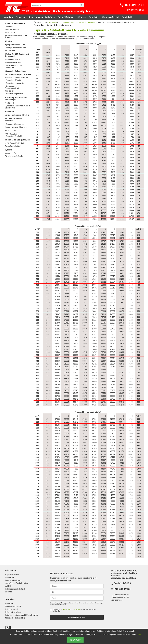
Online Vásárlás (65, 17)
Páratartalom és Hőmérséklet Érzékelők (16, 36)
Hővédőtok (9, 112)
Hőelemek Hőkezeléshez (14, 124)
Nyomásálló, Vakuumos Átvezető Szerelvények (17, 107)
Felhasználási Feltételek (15, 589)
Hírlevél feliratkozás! (77, 617)
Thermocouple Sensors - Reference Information (77, 22)
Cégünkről (127, 17)
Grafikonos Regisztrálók (14, 94)
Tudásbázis (94, 17)
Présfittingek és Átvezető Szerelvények (16, 99)
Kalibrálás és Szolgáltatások (17, 140)
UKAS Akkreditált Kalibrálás (15, 143)
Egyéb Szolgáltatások (13, 146)
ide (140, 635)
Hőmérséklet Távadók (13, 80)
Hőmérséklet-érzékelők (15, 23)
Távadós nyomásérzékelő (15, 156)
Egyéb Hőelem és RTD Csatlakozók (14, 66)
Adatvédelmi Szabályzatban (17, 583)
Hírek (30, 17)
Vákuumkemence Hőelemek (16, 127)
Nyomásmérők (10, 153)
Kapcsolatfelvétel (111, 17)
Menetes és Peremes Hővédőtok (17, 115)
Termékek (20, 17)
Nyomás (8, 150)
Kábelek (8, 41)
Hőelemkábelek (12, 609)
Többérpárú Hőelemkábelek (15, 47)
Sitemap (9, 592)
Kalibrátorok (9, 91)
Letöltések (81, 17)
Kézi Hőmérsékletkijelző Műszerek (18, 74)
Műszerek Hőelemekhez (15, 71)
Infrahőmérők (10, 33)
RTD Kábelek (10, 50)
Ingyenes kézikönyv (45, 17)
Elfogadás (75, 640)
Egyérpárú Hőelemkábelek (15, 45)
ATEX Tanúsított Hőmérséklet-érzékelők (14, 135)
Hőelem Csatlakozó (13, 612)
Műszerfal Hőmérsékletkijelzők (16, 77)
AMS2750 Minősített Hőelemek (14, 120)
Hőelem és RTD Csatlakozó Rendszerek (17, 55)
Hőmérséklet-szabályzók (14, 83)
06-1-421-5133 (134, 5)
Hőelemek (9, 27)
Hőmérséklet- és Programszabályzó (12, 87)
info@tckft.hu (138, 10)
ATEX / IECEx (11, 131)
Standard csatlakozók (13, 62)
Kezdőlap (8, 17)
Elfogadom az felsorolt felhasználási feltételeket (75, 610)
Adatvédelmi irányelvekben (72, 609)
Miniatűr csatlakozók (13, 60)
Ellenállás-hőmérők (12, 30)
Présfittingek (10, 103)
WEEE (8, 586)
